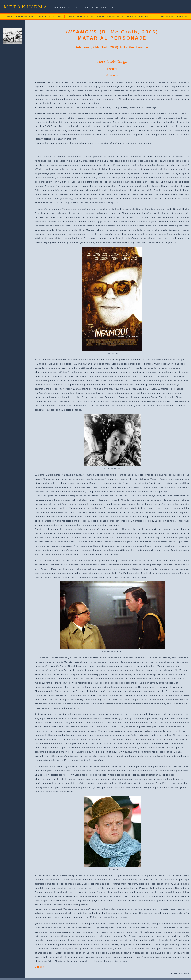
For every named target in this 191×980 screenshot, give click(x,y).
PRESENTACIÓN (25, 16)
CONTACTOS (167, 16)
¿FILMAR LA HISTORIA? (50, 16)
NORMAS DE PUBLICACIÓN (141, 16)
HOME (9, 16)
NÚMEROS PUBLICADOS (110, 16)
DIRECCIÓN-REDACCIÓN (80, 16)
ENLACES (182, 16)
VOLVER (40, 967)
